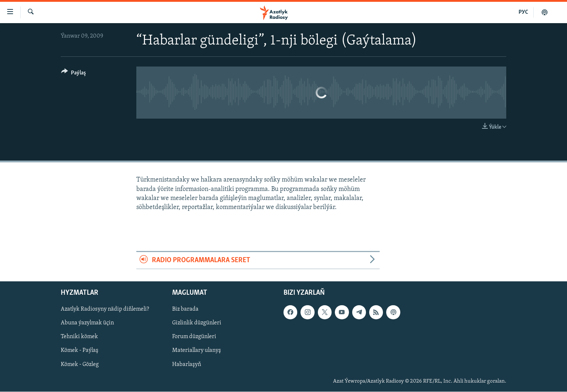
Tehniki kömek (79, 337)
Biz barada (185, 310)
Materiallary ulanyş (197, 351)
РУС (523, 12)
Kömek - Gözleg (80, 365)
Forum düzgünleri (194, 337)
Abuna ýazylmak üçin (87, 323)
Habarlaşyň (187, 365)
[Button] (74, 74)
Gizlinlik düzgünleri (197, 323)
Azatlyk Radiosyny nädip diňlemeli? (105, 310)
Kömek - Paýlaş (80, 351)
